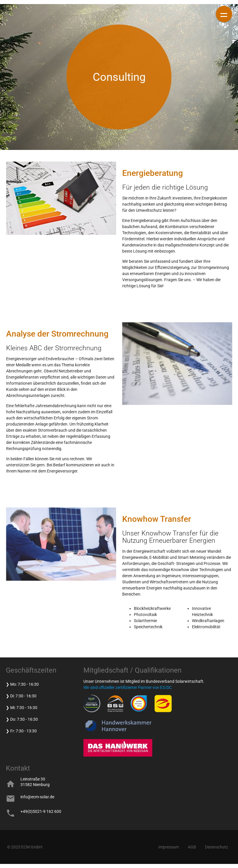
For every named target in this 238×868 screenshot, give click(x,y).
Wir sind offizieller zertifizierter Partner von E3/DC (128, 687)
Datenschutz (217, 847)
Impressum (169, 847)
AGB (192, 847)
